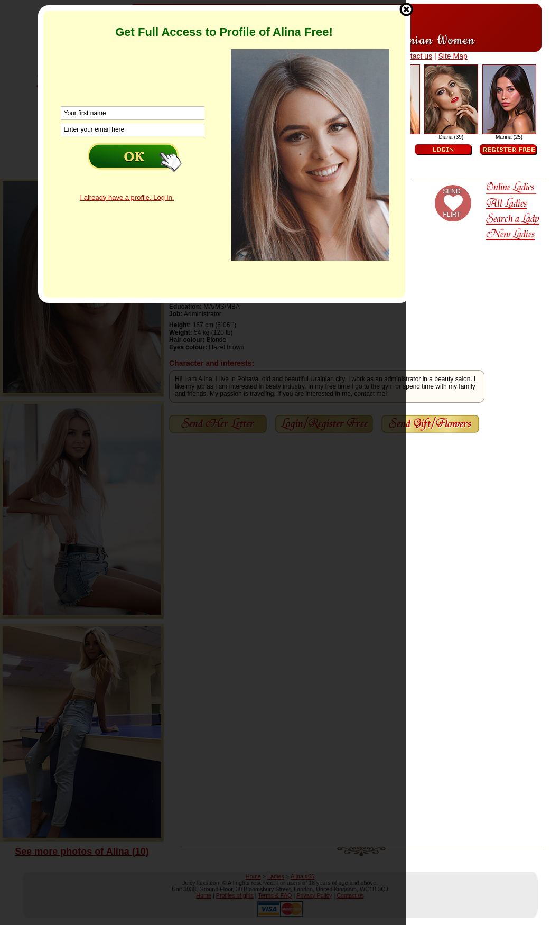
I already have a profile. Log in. (127, 197)
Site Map (452, 56)
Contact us (414, 56)
